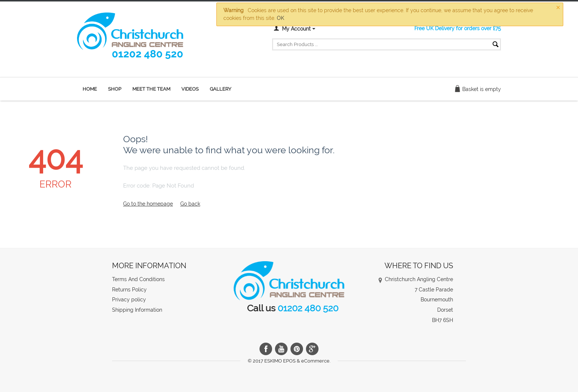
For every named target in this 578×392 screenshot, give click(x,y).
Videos (190, 89)
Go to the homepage (148, 204)
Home (90, 89)
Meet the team (151, 89)
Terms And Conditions (138, 279)
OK (281, 18)
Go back (190, 204)
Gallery (220, 89)
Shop (115, 89)
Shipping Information (137, 310)
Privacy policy (129, 300)
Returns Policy (129, 290)
